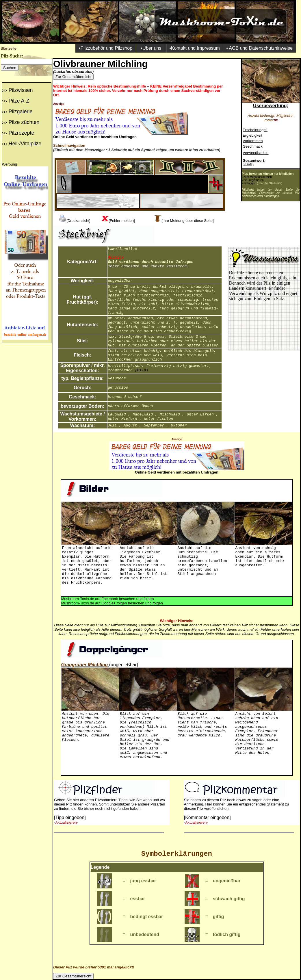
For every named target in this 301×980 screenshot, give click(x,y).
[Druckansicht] (78, 221)
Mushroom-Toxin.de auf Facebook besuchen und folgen (108, 599)
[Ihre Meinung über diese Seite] (188, 221)
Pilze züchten (24, 122)
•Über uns (151, 48)
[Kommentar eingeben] (207, 817)
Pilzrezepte (21, 133)
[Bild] (142, 370)
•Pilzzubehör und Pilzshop (106, 48)
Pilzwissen (21, 90)
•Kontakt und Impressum (195, 48)
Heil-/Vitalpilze (25, 144)
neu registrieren (253, 180)
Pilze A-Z (19, 101)
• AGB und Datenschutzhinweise (259, 48)
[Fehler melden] (122, 221)
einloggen (250, 183)
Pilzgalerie (20, 112)
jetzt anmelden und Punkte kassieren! (148, 266)
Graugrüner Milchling (85, 665)
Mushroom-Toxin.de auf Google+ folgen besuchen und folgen (112, 603)
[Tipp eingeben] (70, 817)
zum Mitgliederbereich (258, 177)
